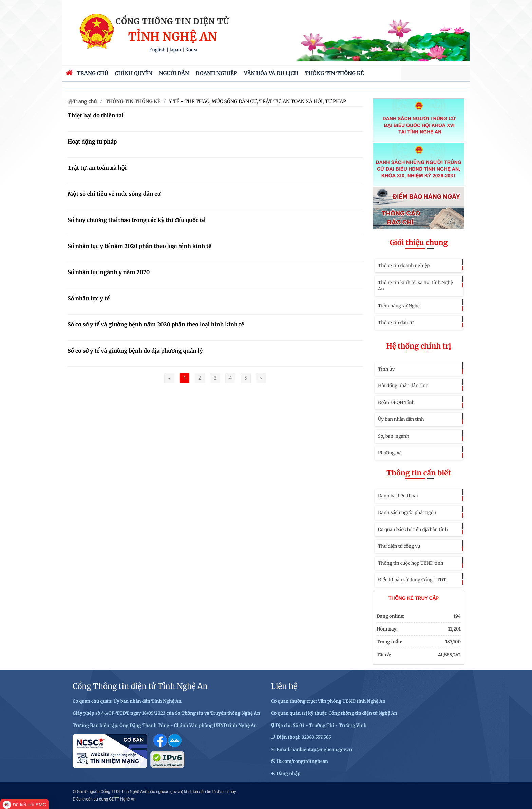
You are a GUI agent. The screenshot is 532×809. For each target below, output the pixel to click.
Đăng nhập (288, 774)
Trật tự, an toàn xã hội (97, 168)
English (157, 50)
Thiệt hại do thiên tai (96, 116)
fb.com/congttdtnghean (302, 761)
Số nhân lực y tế (89, 299)
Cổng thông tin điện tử (173, 22)
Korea (191, 50)
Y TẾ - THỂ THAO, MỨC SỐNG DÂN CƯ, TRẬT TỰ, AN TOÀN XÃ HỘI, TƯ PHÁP (258, 101)
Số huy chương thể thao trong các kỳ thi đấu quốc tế (136, 220)
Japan (175, 50)
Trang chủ (85, 101)
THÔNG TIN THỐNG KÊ (133, 101)
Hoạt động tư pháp (92, 142)
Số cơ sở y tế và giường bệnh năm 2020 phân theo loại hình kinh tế (156, 325)
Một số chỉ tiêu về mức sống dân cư (114, 194)
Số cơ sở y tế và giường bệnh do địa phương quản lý (135, 351)
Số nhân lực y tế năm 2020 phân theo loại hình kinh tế (139, 246)
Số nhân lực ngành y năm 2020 (109, 272)
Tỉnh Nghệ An (172, 37)
